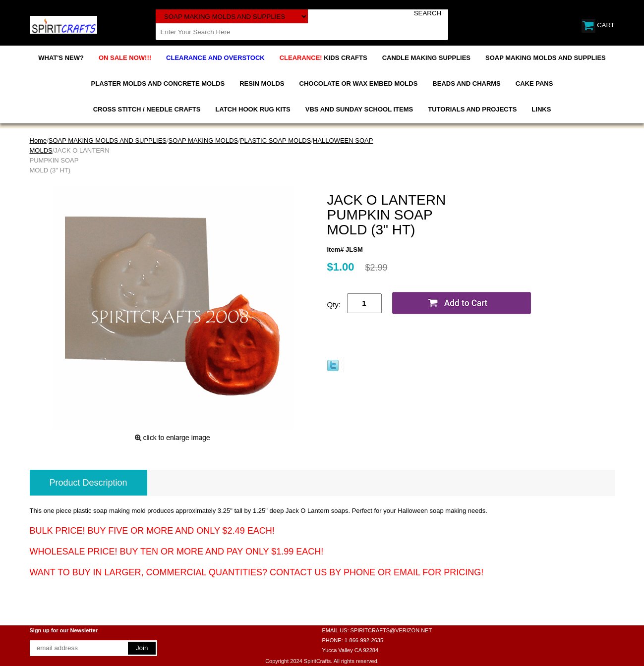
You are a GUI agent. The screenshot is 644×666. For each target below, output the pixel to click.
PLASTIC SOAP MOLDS (276, 140)
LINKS (541, 109)
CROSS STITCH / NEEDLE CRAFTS (147, 109)
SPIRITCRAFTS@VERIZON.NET (391, 630)
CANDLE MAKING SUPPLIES (426, 58)
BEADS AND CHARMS (466, 83)
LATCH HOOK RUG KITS (253, 109)
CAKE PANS (534, 83)
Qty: (334, 305)
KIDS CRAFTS (323, 58)
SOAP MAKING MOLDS (204, 140)
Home (38, 140)
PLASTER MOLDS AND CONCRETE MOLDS (158, 83)
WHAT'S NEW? (61, 58)
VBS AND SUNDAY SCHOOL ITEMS (359, 109)
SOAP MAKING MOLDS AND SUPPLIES (546, 58)
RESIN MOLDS (262, 83)
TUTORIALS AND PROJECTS (472, 109)
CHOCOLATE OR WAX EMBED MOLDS (359, 83)
